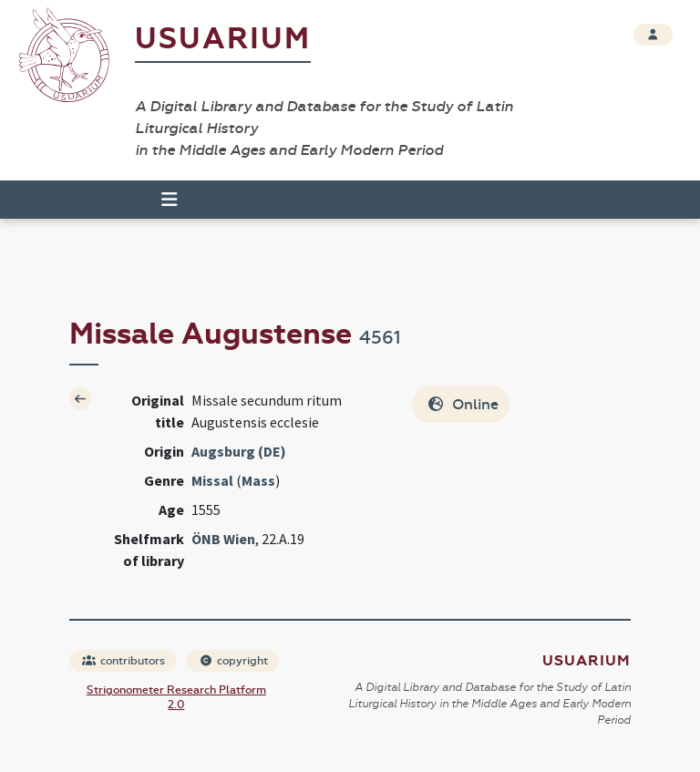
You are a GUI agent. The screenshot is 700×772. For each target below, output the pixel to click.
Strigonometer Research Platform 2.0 (176, 697)
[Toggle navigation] (161, 200)
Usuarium (223, 39)
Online (463, 404)
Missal (212, 480)
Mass (258, 480)
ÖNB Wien (223, 539)
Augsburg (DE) (239, 451)
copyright (233, 661)
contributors (124, 661)
